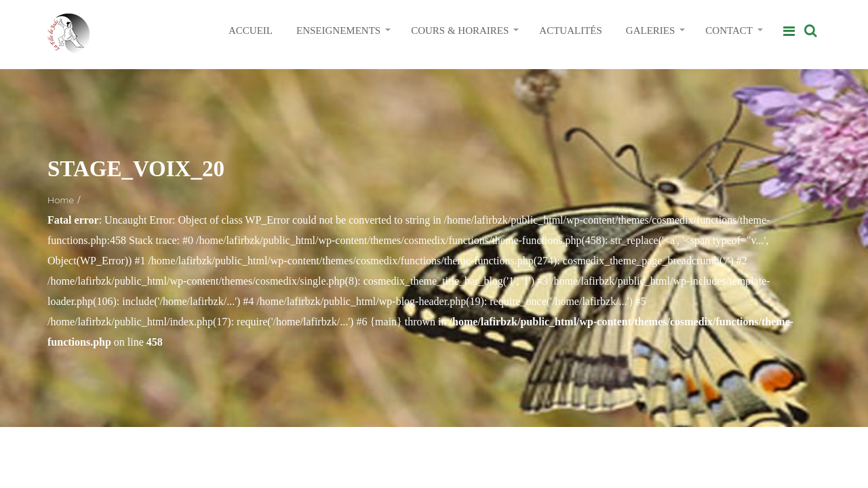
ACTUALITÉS (571, 30)
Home (61, 200)
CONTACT (729, 30)
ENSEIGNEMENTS (338, 30)
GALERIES (651, 30)
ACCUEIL (251, 30)
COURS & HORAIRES (460, 30)
